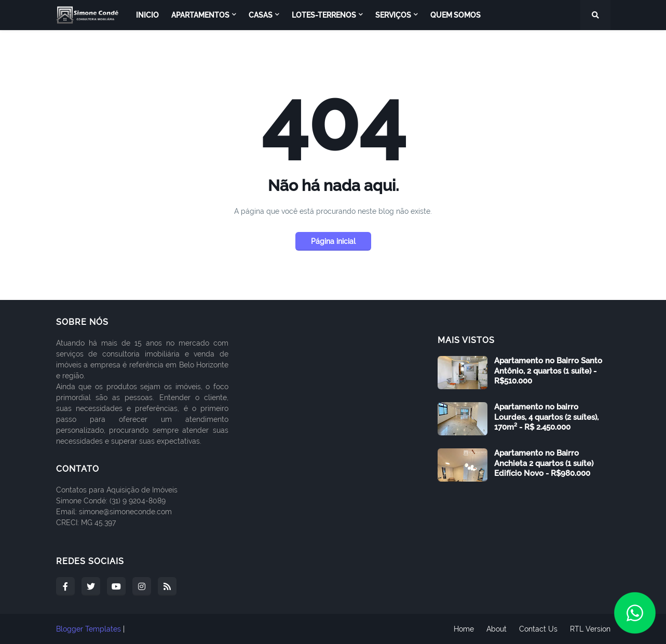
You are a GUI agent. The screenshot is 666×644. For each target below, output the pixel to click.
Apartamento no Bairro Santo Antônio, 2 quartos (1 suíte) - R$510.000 (548, 371)
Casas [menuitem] (261, 15)
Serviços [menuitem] (393, 15)
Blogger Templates (89, 629)
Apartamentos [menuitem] (200, 15)
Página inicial (333, 241)
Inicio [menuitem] (147, 15)
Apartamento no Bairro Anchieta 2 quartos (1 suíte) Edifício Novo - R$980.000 (544, 463)
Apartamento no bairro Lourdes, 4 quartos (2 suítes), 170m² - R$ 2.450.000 (546, 417)
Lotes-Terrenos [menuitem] (324, 15)
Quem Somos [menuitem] (456, 15)
